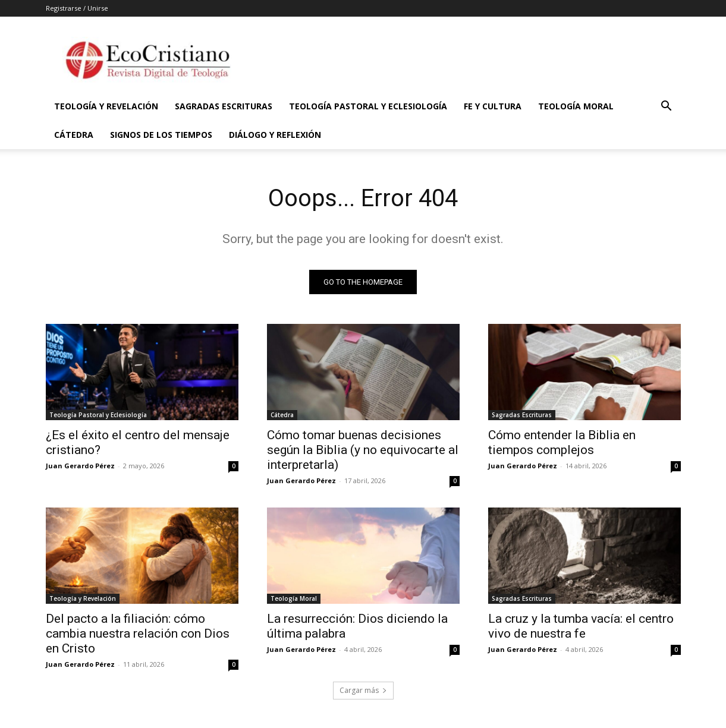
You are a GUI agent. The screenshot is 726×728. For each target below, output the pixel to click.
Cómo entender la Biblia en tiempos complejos (562, 442)
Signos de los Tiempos (161, 135)
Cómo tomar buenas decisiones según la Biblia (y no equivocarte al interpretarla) (363, 450)
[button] (667, 107)
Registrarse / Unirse (77, 8)
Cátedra (74, 135)
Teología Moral (576, 106)
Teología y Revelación (106, 106)
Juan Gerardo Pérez (80, 466)
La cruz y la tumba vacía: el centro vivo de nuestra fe (581, 626)
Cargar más (363, 690)
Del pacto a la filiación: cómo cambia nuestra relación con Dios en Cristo (138, 634)
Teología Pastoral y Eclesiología (368, 106)
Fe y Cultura (493, 106)
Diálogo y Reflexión (275, 135)
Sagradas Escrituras (224, 106)
